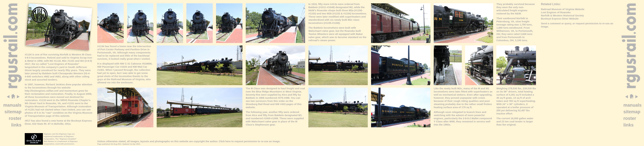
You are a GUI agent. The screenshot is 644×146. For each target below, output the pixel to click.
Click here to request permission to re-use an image (249, 141)
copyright (199, 141)
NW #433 (280, 104)
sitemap (13, 112)
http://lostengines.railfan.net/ (42, 91)
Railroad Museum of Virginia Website (563, 9)
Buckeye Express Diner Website (560, 19)
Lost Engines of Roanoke (556, 12)
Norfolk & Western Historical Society (562, 15)
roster (15, 118)
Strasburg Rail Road (258, 104)
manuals (12, 105)
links (16, 125)
